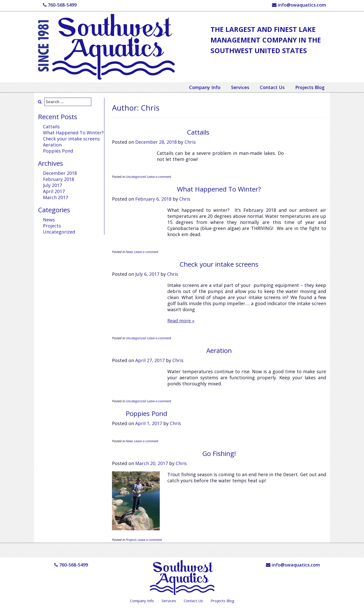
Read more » (181, 321)
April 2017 (54, 191)
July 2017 (52, 185)
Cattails (51, 127)
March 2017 (55, 197)
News (49, 220)
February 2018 (59, 179)
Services (240, 87)
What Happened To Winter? (73, 133)
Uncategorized (59, 232)
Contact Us (272, 87)
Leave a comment (159, 177)
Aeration (52, 145)
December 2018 (60, 173)
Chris (190, 142)
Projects (52, 226)
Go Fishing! (219, 453)
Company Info (205, 87)
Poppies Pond (58, 151)
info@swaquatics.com (299, 5)
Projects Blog (310, 87)
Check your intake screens (71, 139)
